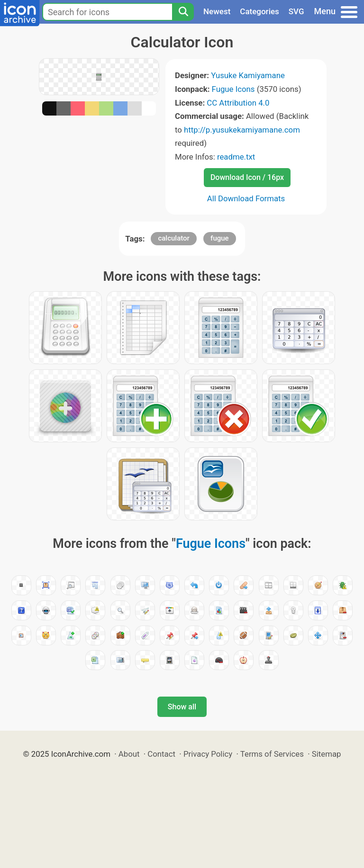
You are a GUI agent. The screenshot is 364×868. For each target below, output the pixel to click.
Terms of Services (272, 754)
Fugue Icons (233, 89)
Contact (161, 754)
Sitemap (327, 754)
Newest (217, 11)
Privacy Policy (208, 754)
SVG (296, 11)
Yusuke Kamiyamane (248, 75)
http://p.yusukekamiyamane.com (242, 130)
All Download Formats (246, 198)
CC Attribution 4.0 (238, 103)
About (129, 754)
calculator (173, 238)
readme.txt (236, 157)
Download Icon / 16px (247, 177)
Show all (182, 707)
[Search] (183, 12)
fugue (220, 238)
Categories (259, 11)
